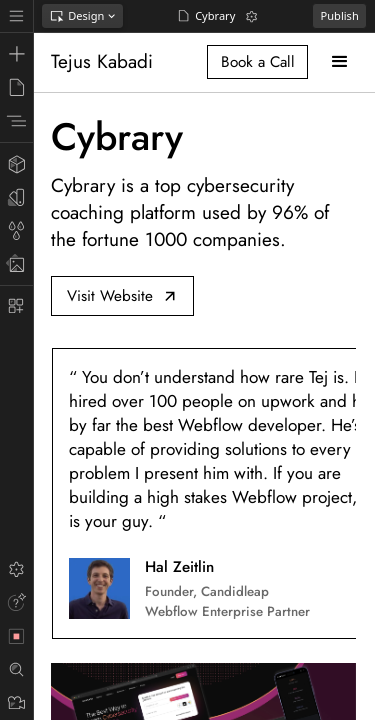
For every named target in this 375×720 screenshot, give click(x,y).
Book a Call (258, 62)
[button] (339, 61)
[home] (106, 62)
